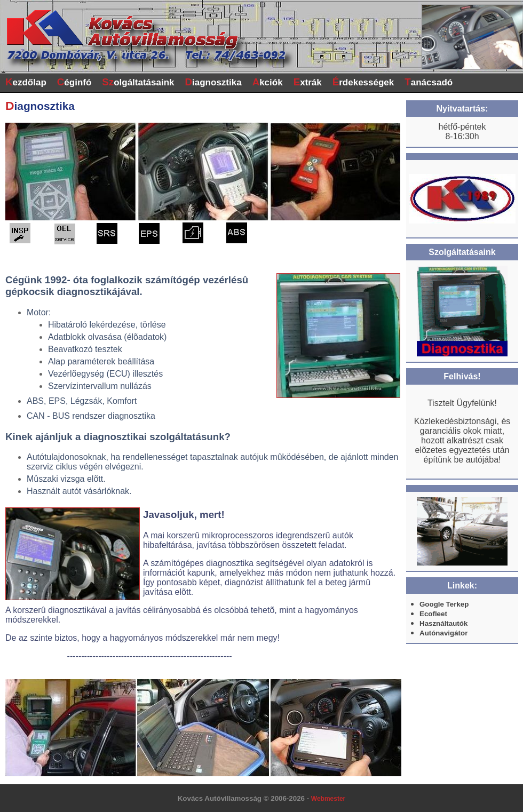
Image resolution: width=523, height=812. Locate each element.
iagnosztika (213, 82)
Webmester (328, 799)
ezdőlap (26, 82)
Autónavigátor (443, 633)
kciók (268, 82)
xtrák (308, 82)
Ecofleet (433, 614)
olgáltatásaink (138, 82)
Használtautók (443, 623)
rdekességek (363, 82)
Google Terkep (444, 604)
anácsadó (429, 82)
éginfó (74, 82)
